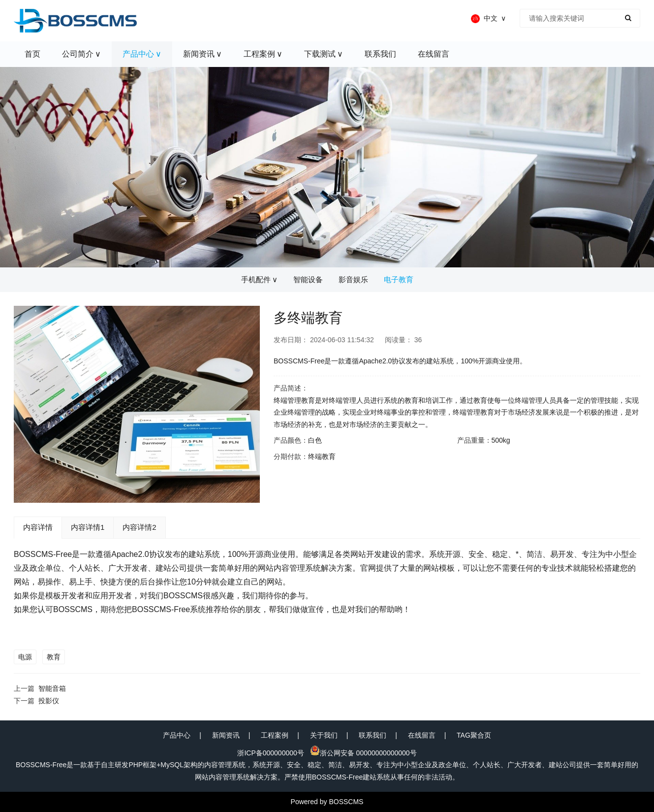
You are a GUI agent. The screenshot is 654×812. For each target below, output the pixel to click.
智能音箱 (52, 688)
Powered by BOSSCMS (327, 802)
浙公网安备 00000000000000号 (363, 753)
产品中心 (177, 735)
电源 (25, 657)
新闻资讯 (226, 735)
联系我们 (373, 735)
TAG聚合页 (474, 735)
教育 (54, 657)
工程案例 (275, 735)
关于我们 (324, 735)
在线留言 (422, 735)
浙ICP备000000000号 (270, 753)
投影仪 (49, 701)
